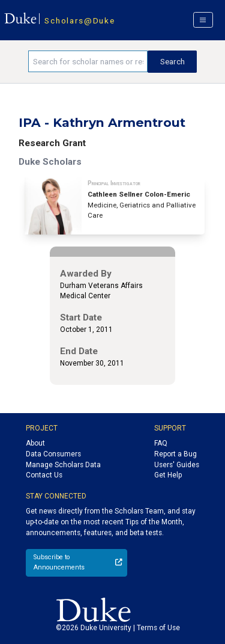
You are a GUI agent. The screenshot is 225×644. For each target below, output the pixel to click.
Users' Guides (177, 465)
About (35, 443)
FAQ (161, 443)
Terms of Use (158, 628)
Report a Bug (175, 454)
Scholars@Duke (79, 20)
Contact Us (44, 475)
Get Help (168, 475)
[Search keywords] (88, 61)
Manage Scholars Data (63, 465)
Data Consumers (53, 454)
